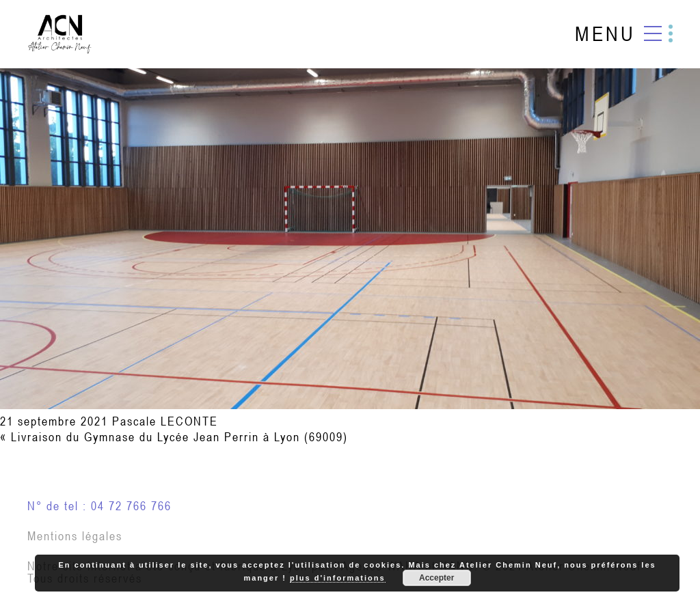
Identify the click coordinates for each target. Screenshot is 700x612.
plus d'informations (338, 578)
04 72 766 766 (131, 506)
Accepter (436, 578)
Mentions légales (75, 536)
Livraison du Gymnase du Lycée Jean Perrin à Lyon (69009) (179, 437)
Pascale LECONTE (165, 421)
